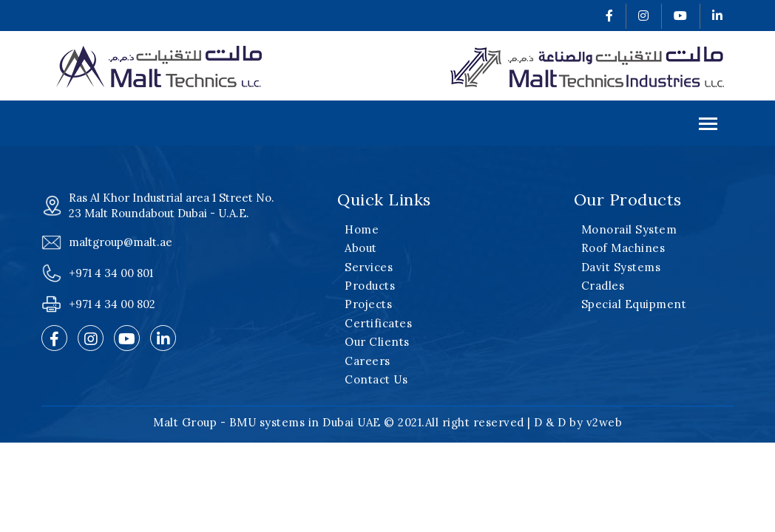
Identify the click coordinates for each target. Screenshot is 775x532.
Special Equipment (634, 304)
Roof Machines (623, 248)
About (361, 248)
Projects (368, 304)
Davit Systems (621, 267)
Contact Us (376, 379)
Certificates (378, 323)
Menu (708, 125)
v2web (605, 422)
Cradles (603, 286)
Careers (368, 361)
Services (369, 267)
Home (362, 229)
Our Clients (377, 342)
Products (370, 286)
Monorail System (629, 229)
